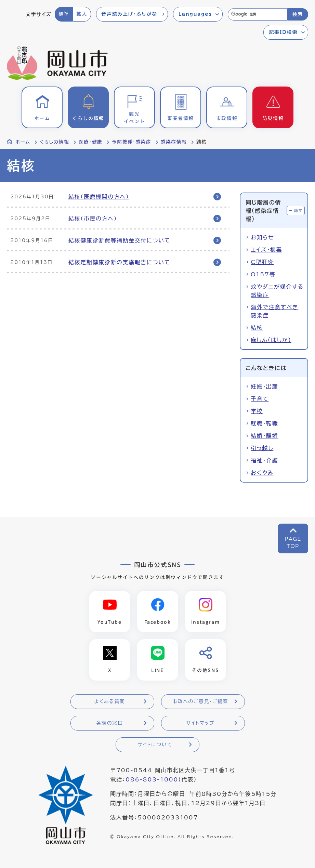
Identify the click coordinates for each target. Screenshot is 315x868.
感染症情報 (174, 142)
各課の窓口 (110, 723)
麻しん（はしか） (271, 340)
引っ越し (262, 448)
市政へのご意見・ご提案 (200, 701)
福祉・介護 (264, 460)
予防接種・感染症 (132, 142)
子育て (260, 399)
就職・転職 (264, 423)
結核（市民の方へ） (93, 219)
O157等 (263, 274)
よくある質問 (109, 701)
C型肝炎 (262, 262)
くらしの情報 (54, 142)
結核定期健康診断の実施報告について (119, 262)
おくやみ (262, 473)
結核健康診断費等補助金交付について (119, 240)
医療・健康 (90, 142)
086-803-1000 (152, 779)
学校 (257, 411)
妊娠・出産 (264, 386)
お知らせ (262, 237)
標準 (64, 14)
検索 (298, 14)
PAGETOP (293, 543)
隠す (298, 211)
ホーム (23, 142)
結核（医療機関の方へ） (99, 197)
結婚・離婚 (264, 436)
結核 (257, 328)
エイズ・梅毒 (266, 250)
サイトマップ (200, 723)
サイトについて (155, 745)
